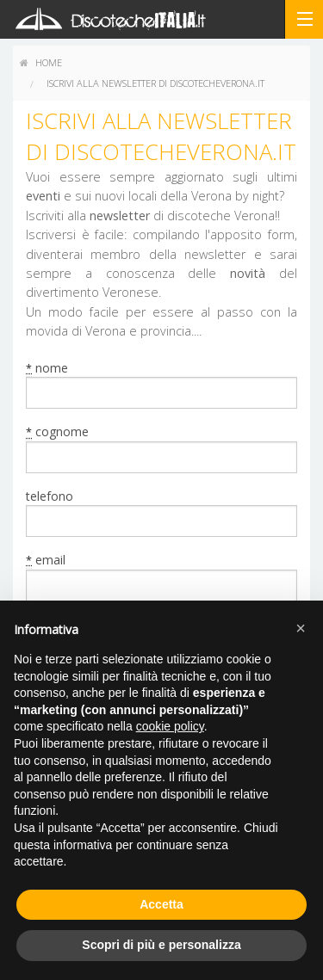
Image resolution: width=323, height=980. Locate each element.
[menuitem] (41, 63)
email (46, 560)
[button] (301, 628)
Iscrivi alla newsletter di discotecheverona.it (155, 83)
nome (47, 368)
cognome (57, 432)
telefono (50, 496)
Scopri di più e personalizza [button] (161, 945)
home (41, 62)
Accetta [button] (161, 904)
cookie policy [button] (170, 726)
